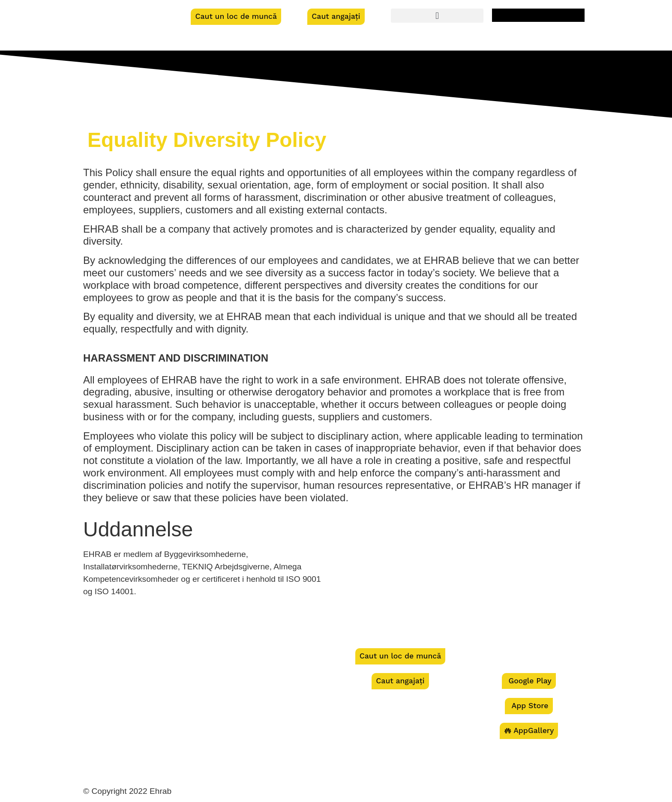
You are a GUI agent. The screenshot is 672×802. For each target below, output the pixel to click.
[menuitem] (538, 15)
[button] (437, 16)
